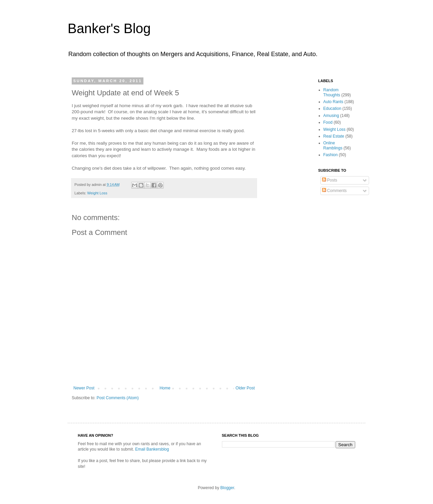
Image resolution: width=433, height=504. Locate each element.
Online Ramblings (333, 145)
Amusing (331, 116)
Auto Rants (333, 102)
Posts (330, 180)
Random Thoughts (332, 92)
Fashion (331, 155)
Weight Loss (97, 193)
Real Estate (334, 136)
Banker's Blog (109, 28)
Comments (334, 191)
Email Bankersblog (152, 449)
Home (165, 388)
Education (332, 109)
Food (328, 122)
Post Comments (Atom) (118, 398)
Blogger (227, 488)
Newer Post (84, 388)
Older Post (245, 388)
